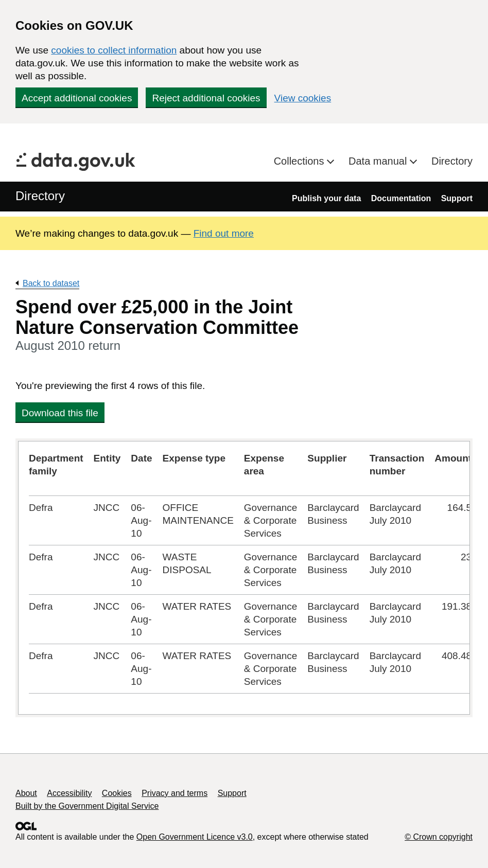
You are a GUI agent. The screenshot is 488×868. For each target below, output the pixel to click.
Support (457, 198)
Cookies (117, 793)
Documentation (401, 198)
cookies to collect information (114, 50)
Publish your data (326, 198)
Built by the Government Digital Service (87, 806)
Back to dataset (51, 283)
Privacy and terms (175, 793)
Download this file (60, 413)
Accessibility (69, 793)
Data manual (379, 161)
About (26, 793)
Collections (300, 161)
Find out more (224, 233)
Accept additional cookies (77, 98)
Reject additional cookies (206, 98)
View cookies (303, 98)
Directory (452, 161)
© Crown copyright (439, 837)
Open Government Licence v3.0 (195, 837)
